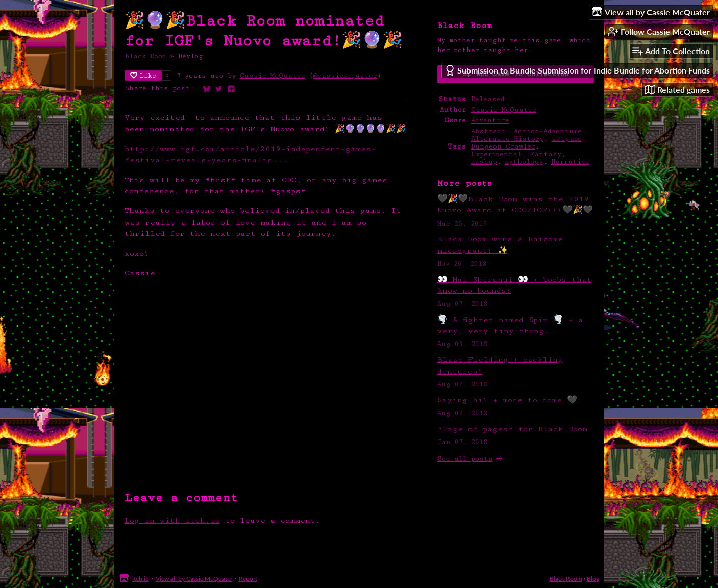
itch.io (141, 579)
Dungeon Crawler (503, 147)
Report (248, 579)
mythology (524, 162)
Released (488, 99)
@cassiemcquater (345, 76)
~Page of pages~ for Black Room (512, 429)
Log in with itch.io (172, 520)
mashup (484, 162)
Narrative (570, 162)
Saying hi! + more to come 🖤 (507, 400)
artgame (567, 139)
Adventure (490, 121)
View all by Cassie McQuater (194, 579)
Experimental (496, 154)
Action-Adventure (548, 131)
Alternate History (507, 139)
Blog (593, 579)
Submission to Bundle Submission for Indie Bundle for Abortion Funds (577, 70)
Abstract (488, 131)
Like (143, 76)
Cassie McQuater (273, 76)
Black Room (145, 56)
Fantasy (546, 154)
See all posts (465, 459)
